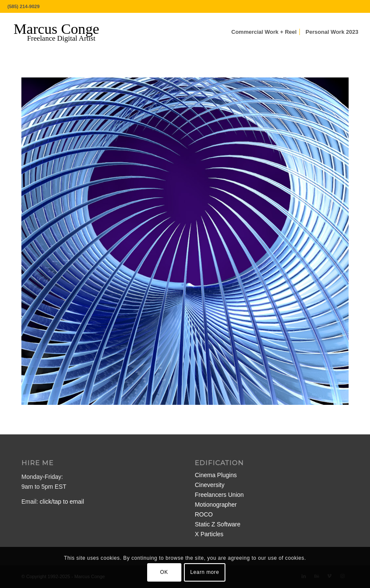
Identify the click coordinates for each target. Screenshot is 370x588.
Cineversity (209, 485)
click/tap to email (62, 502)
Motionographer (216, 505)
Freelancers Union (219, 495)
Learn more (205, 572)
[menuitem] (264, 32)
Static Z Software (218, 524)
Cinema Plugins (216, 475)
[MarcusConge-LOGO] (63, 32)
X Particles (209, 534)
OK (164, 572)
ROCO (204, 514)
